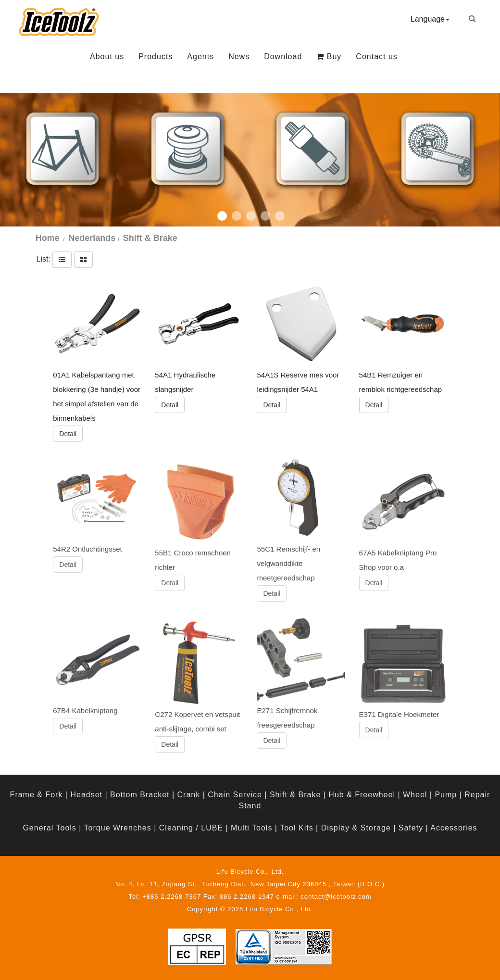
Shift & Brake (295, 795)
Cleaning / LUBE (191, 828)
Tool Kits (296, 828)
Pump (446, 795)
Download (283, 57)
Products (156, 57)
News (239, 57)
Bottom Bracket (140, 795)
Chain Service (235, 795)
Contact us (376, 57)
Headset (86, 795)
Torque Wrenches (118, 828)
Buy (329, 57)
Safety (411, 828)
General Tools (49, 828)
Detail (68, 433)
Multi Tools (251, 828)
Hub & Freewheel (362, 795)
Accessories (454, 828)
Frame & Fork (37, 795)
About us (107, 57)
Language (430, 19)
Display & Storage (356, 828)
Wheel (415, 795)
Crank (189, 795)
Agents (200, 57)
